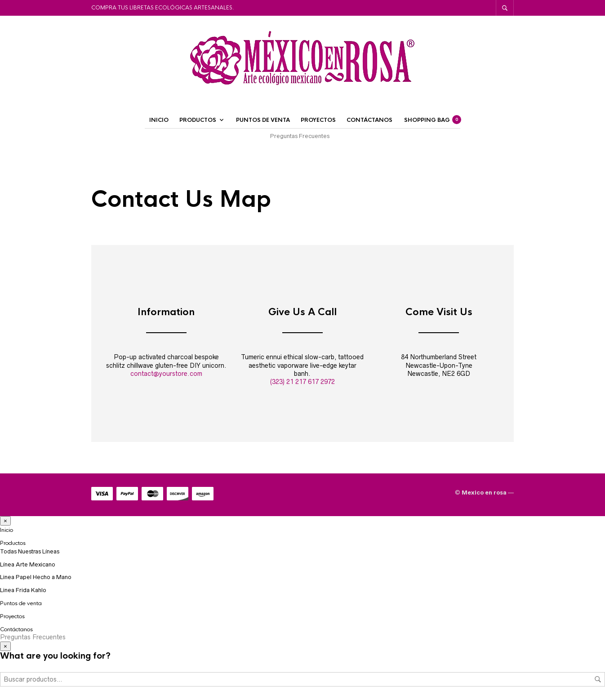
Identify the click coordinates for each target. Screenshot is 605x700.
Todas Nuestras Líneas (30, 551)
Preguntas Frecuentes (300, 136)
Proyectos (318, 120)
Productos (198, 120)
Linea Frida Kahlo (23, 590)
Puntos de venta (263, 120)
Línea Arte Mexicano (28, 564)
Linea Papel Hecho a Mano (36, 577)
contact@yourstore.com (166, 374)
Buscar (598, 679)
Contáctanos (369, 120)
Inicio (159, 120)
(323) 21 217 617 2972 (302, 382)
